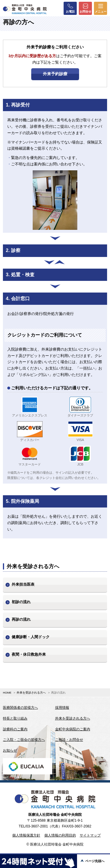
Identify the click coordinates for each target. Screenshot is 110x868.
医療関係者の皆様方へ (20, 708)
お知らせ (10, 750)
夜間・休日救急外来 (29, 654)
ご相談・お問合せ (69, 740)
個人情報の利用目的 (60, 835)
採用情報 (62, 708)
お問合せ (85, 8)
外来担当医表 (23, 584)
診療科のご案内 (15, 729)
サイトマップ (90, 835)
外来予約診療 (55, 74)
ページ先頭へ (95, 861)
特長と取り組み (15, 718)
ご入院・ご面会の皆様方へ (24, 740)
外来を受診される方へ (31, 693)
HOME (7, 693)
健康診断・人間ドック (31, 637)
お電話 (70, 8)
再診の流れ (21, 619)
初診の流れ (21, 602)
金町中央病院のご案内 (73, 729)
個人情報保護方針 (26, 835)
